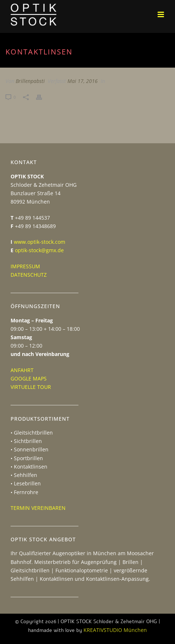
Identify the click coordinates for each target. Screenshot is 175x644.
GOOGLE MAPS (29, 378)
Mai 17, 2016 (83, 81)
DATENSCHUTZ (29, 275)
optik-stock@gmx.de (39, 250)
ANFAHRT (22, 370)
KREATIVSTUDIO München (115, 630)
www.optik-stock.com (40, 242)
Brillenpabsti (30, 81)
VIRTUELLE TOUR (31, 387)
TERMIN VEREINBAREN (38, 508)
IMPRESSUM (25, 266)
